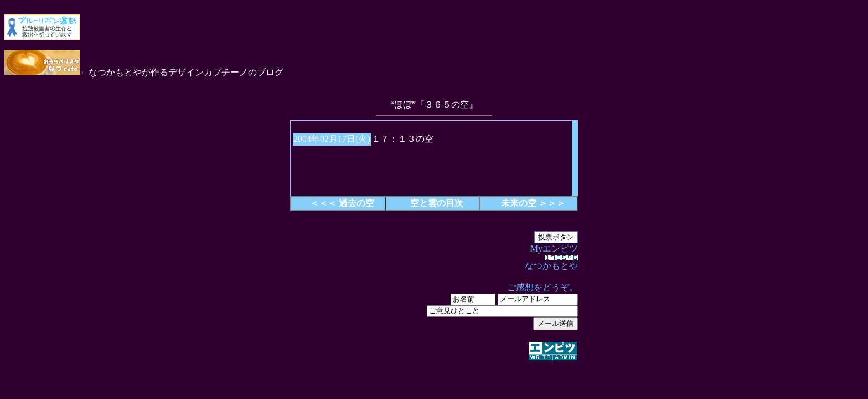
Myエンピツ (434, 303)
